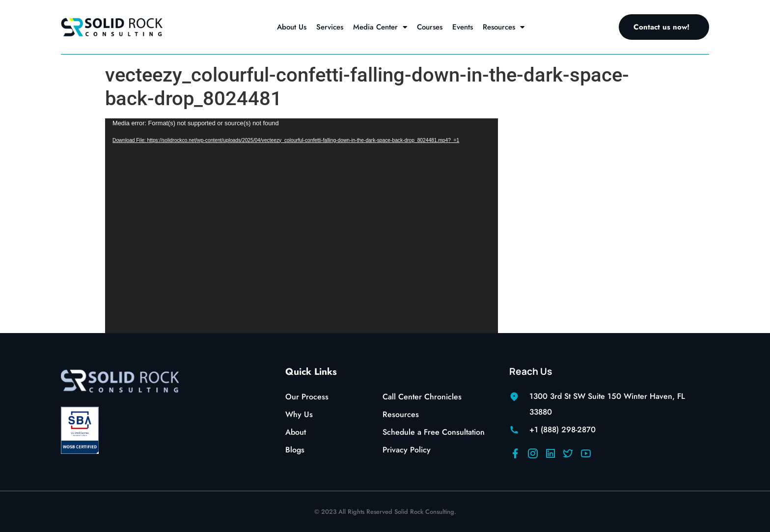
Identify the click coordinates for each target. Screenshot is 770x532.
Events (463, 27)
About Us (292, 27)
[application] (302, 226)
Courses (430, 27)
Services (330, 27)
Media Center (380, 27)
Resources (504, 27)
